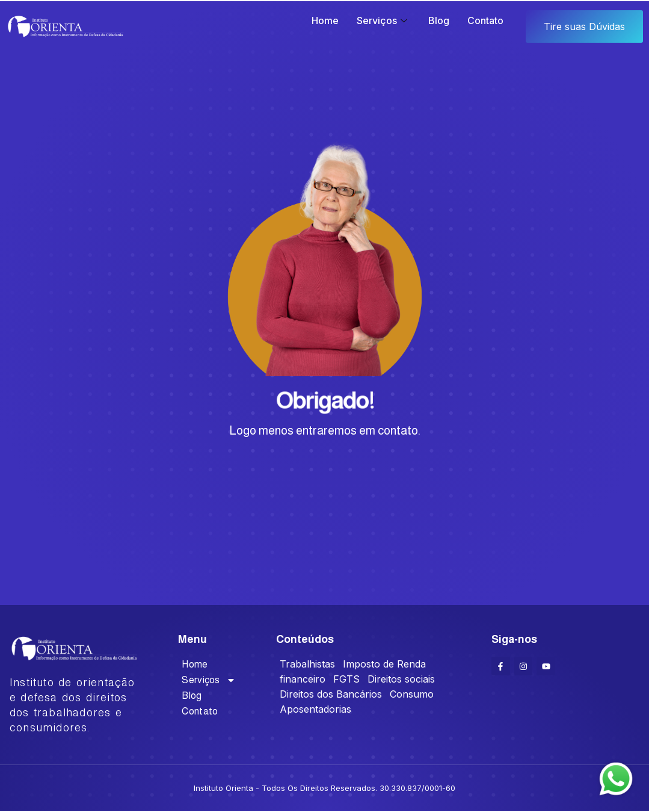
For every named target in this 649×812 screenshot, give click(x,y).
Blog (439, 20)
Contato (485, 20)
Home (325, 20)
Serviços (383, 20)
